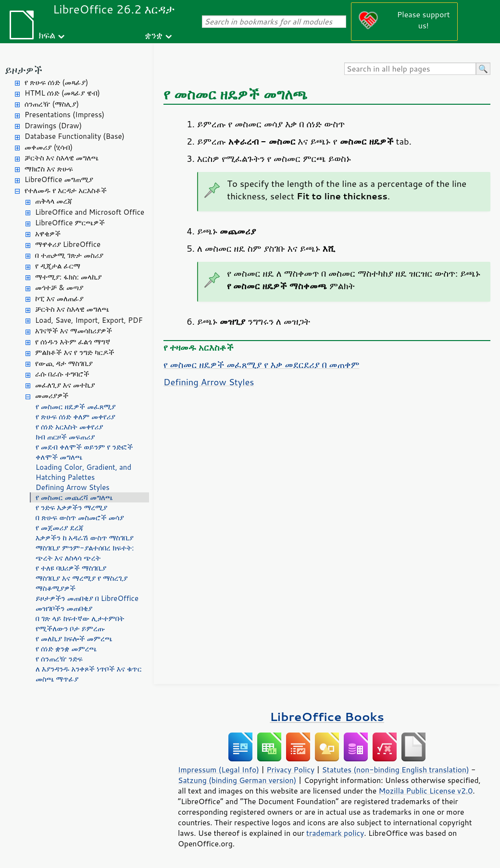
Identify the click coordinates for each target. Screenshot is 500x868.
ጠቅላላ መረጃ (54, 201)
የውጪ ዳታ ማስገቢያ (64, 363)
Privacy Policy (290, 770)
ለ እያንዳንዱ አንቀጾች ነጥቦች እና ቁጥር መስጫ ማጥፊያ (89, 674)
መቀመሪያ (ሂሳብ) (49, 147)
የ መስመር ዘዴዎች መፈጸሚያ (76, 407)
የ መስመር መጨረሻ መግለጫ (74, 497)
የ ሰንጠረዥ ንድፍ (59, 659)
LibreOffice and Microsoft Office (90, 212)
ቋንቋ (154, 35)
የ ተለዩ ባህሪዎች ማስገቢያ (71, 568)
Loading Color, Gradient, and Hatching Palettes (83, 472)
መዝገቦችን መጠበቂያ (64, 608)
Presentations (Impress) (64, 115)
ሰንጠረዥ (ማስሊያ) (52, 104)
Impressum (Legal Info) (219, 770)
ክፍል (47, 35)
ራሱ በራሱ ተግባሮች (62, 374)
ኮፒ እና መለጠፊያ (59, 299)
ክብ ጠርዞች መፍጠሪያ (65, 437)
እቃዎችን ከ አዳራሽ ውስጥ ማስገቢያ (85, 538)
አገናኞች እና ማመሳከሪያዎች (74, 331)
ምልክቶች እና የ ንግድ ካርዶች (75, 352)
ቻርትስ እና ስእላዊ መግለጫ (62, 158)
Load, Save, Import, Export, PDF (89, 320)
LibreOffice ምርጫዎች (70, 223)
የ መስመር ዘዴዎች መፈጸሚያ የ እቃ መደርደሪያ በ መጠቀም (261, 365)
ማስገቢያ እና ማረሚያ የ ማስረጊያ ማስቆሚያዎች (82, 583)
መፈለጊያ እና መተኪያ (65, 385)
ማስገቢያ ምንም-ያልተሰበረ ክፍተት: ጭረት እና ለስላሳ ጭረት (85, 553)
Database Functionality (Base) (75, 136)
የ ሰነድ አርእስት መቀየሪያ (69, 427)
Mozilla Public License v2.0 (425, 791)
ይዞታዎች (24, 70)
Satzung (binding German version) (237, 780)
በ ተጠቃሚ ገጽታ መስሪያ (69, 255)
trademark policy (335, 833)
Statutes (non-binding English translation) (395, 770)
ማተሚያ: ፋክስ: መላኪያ (68, 277)
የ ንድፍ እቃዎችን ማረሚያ (71, 507)
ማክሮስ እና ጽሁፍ (49, 169)
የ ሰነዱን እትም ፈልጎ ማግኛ (73, 342)
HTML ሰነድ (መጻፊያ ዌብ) (62, 93)
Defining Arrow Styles (73, 487)
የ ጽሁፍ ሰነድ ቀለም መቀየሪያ (75, 417)
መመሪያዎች (52, 396)
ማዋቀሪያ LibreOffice (68, 244)
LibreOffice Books (327, 716)
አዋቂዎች (48, 234)
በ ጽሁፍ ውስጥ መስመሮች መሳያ (80, 518)
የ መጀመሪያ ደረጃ (60, 528)
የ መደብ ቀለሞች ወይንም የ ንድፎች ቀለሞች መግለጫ (84, 452)
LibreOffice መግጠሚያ (59, 179)
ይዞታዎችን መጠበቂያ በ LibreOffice (87, 598)
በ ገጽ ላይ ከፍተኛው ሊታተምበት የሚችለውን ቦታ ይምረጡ (80, 623)
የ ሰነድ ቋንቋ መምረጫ (66, 649)
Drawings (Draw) (53, 126)
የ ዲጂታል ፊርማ (58, 266)
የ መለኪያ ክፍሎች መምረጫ (74, 639)
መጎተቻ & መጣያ (59, 287)
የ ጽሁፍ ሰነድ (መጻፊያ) (56, 82)
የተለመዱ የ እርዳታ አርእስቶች (66, 190)
